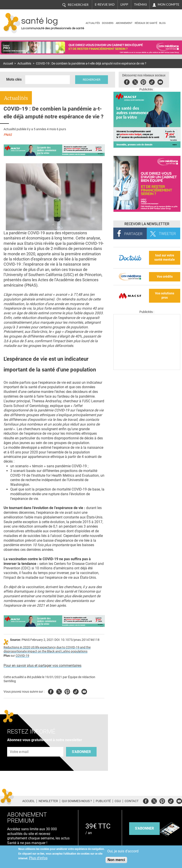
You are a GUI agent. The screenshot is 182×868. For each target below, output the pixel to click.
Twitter (135, 81)
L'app (124, 4)
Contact (132, 801)
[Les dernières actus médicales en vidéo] (147, 369)
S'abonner (81, 752)
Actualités (93, 23)
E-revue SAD (105, 4)
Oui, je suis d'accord (123, 851)
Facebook (127, 81)
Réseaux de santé (146, 23)
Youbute (160, 81)
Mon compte (169, 4)
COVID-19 (22, 656)
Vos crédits (165, 277)
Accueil (8, 64)
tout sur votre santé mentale (165, 258)
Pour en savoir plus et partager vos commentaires (42, 666)
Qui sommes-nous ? (77, 801)
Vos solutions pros (165, 296)
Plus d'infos (38, 858)
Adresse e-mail (19, 745)
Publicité (103, 801)
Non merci (116, 860)
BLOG (162, 23)
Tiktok (152, 81)
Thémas (140, 4)
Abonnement (124, 23)
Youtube (84, 691)
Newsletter (48, 801)
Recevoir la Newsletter (147, 224)
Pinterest (143, 81)
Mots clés (14, 79)
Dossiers (108, 23)
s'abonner (144, 828)
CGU (118, 801)
